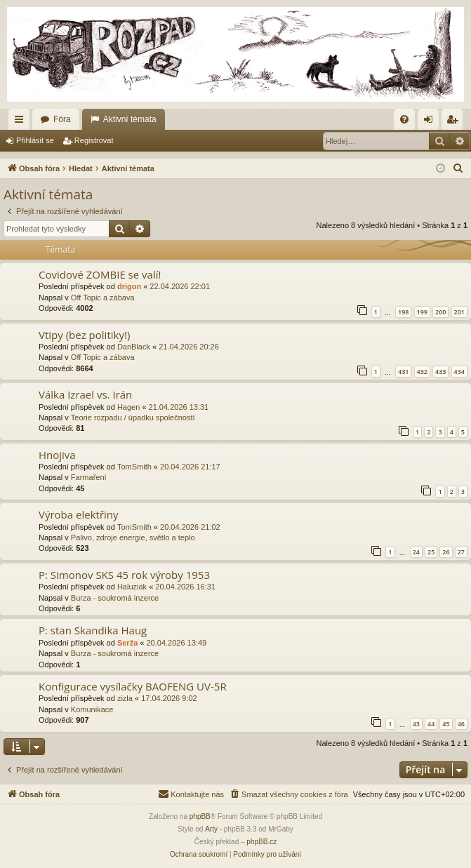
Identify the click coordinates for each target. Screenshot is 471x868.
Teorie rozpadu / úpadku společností (133, 418)
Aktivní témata (130, 119)
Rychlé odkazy (22, 122)
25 (431, 552)
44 (431, 724)
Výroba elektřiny (79, 514)
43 (416, 724)
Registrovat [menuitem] (455, 122)
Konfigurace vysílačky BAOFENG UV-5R (133, 686)
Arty (211, 829)
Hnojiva (57, 455)
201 (459, 312)
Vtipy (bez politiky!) (84, 335)
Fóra (62, 119)
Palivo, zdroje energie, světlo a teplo (133, 538)
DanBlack (134, 347)
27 (461, 552)
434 (459, 372)
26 (446, 552)
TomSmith (134, 467)
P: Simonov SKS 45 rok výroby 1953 (124, 575)
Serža (127, 643)
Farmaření (89, 477)
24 (416, 552)
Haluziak (132, 587)
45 (446, 724)
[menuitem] (404, 119)
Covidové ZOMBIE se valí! (100, 274)
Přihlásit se (35, 140)
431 (403, 372)
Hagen (128, 407)
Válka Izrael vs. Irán (85, 394)
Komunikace (92, 709)
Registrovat (94, 140)
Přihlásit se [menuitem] (431, 122)
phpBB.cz (261, 842)
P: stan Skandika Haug (93, 630)
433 (440, 372)
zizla (125, 698)
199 (422, 312)
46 (461, 724)
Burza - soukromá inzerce (115, 598)
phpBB (200, 816)
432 (422, 372)
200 (440, 312)
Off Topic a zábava (103, 298)
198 (403, 312)
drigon (129, 286)
